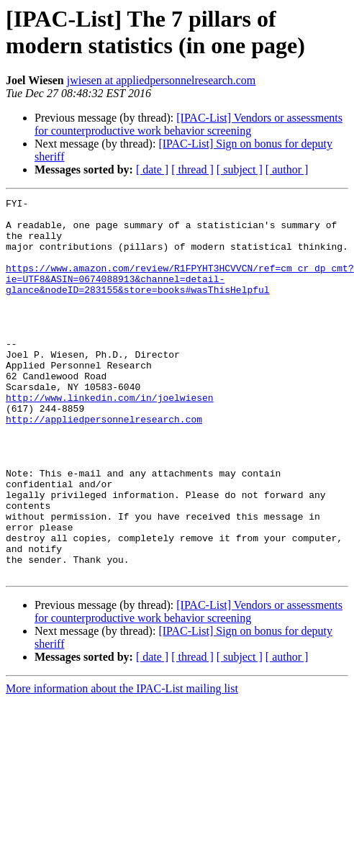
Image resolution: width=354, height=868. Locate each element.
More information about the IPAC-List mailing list (122, 764)
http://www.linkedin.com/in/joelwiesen (110, 438)
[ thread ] (192, 169)
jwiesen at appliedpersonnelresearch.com (162, 80)
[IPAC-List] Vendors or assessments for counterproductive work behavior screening (189, 124)
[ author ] (287, 169)
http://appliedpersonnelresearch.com (104, 464)
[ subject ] (240, 169)
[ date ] (152, 169)
